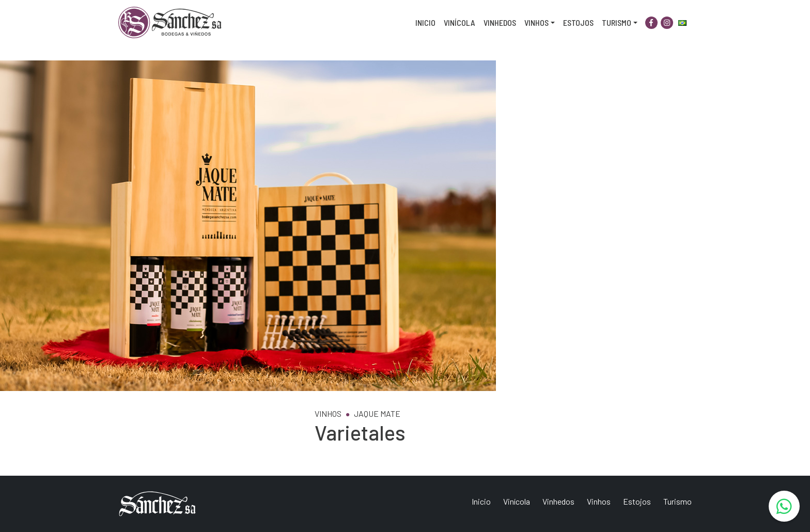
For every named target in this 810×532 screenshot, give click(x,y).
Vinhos (536, 22)
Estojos (578, 22)
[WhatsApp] (784, 506)
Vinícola (459, 22)
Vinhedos (500, 22)
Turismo (617, 22)
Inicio (425, 22)
